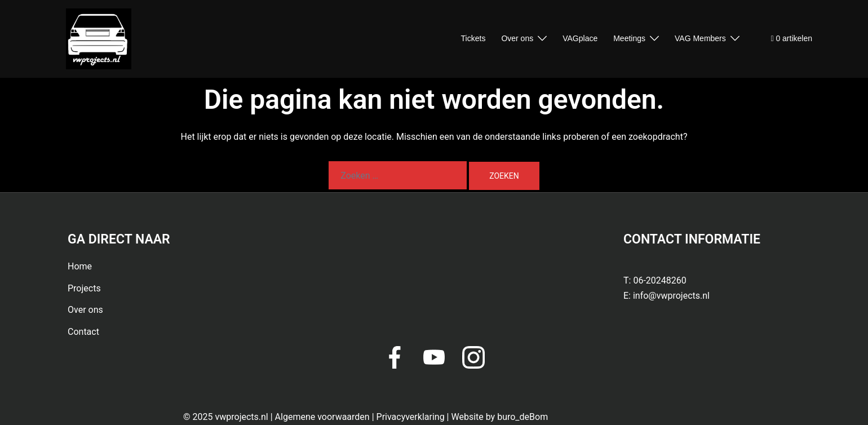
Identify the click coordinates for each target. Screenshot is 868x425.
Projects (84, 288)
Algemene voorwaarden (322, 417)
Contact (83, 332)
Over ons (517, 38)
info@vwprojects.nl (671, 296)
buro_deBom (522, 417)
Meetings (629, 38)
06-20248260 (659, 280)
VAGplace (580, 38)
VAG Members (700, 38)
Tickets (473, 38)
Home (80, 266)
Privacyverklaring (411, 417)
